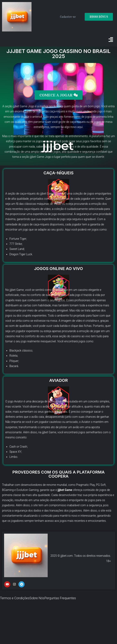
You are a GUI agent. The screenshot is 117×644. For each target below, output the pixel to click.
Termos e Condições (15, 598)
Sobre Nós (37, 598)
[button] (111, 40)
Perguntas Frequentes (60, 598)
